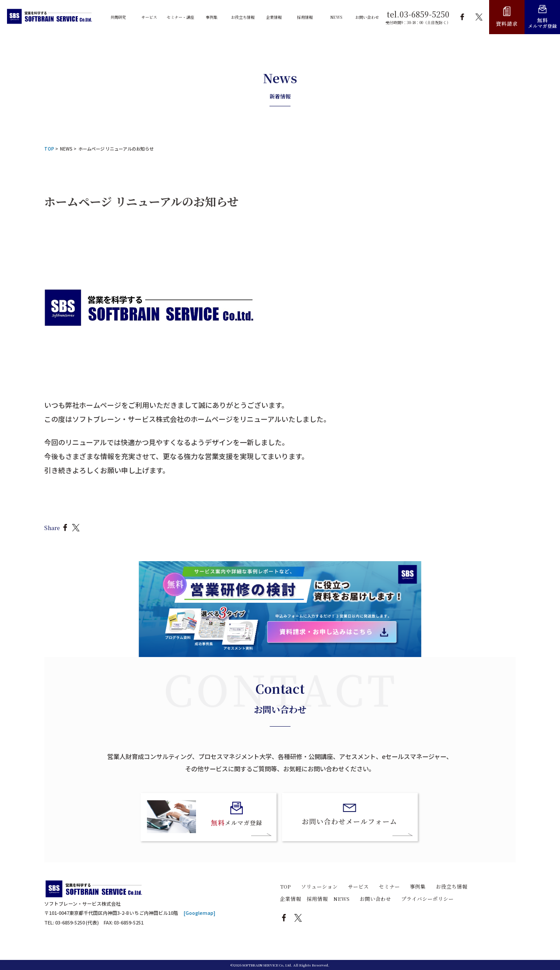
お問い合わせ (375, 899)
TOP (285, 886)
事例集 (418, 886)
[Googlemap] (199, 913)
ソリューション (319, 886)
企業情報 (290, 899)
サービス (358, 886)
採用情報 (317, 899)
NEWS (66, 149)
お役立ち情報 (451, 886)
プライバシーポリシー (427, 899)
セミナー (389, 886)
